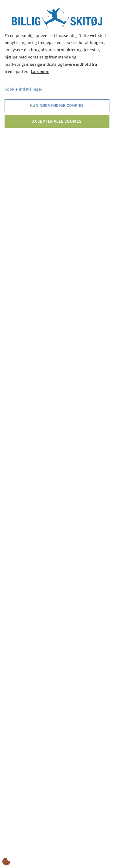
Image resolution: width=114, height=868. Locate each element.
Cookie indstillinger (23, 89)
